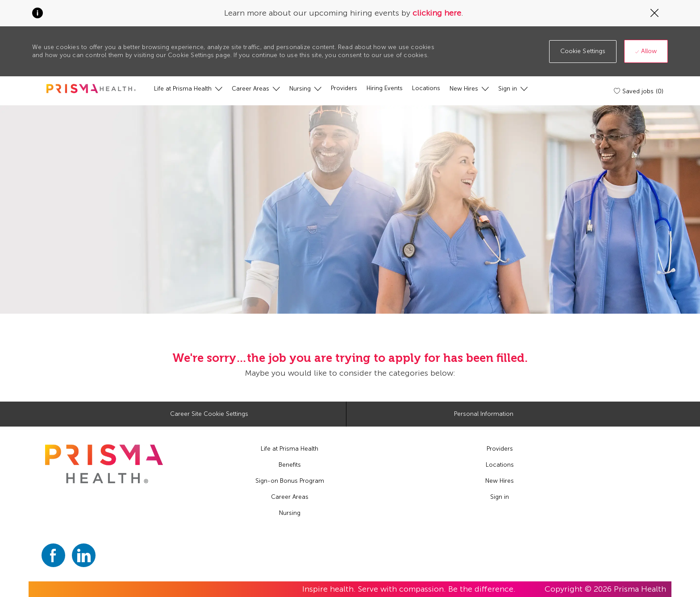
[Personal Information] (484, 414)
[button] (583, 52)
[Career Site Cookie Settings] (209, 414)
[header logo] (91, 89)
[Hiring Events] (385, 88)
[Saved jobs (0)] (639, 91)
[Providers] (344, 88)
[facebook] (53, 555)
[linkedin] (84, 555)
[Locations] (426, 88)
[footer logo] (104, 464)
